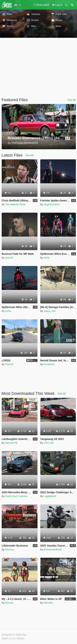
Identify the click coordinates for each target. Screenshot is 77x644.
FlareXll (9, 364)
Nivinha (9, 603)
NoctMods (49, 364)
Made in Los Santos (13, 638)
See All (72, 100)
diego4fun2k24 (52, 204)
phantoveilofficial (53, 549)
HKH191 (48, 603)
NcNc (47, 258)
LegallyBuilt (50, 496)
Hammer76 (11, 443)
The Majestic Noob (15, 204)
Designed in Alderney (14, 635)
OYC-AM (48, 443)
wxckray (10, 549)
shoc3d (9, 258)
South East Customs (16, 496)
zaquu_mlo (50, 311)
